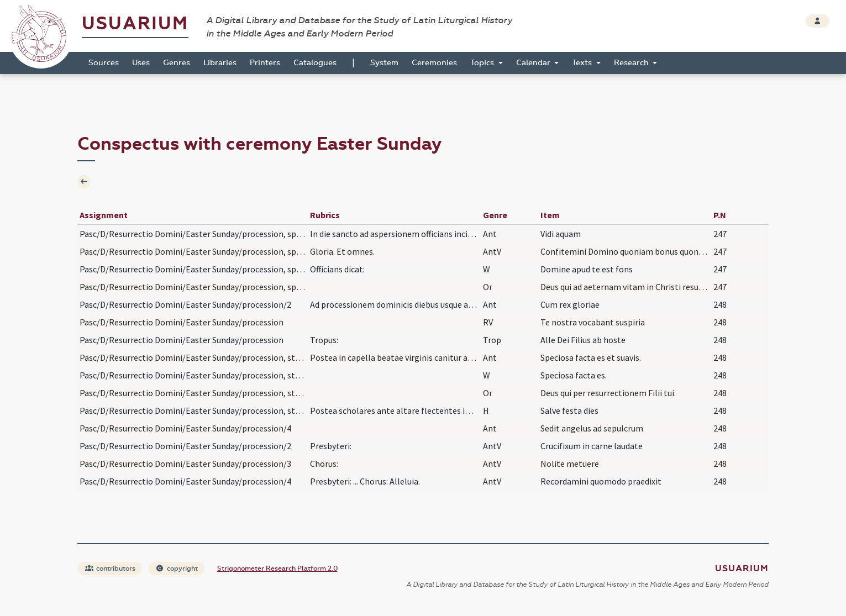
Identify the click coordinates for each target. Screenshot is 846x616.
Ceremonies (434, 63)
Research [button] (632, 63)
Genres (177, 63)
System (384, 63)
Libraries (220, 63)
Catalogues (315, 63)
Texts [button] (583, 63)
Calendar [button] (534, 63)
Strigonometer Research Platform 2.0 (277, 568)
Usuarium (135, 23)
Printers (265, 63)
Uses (141, 63)
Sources (104, 63)
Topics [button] (483, 63)
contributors (110, 568)
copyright (177, 568)
